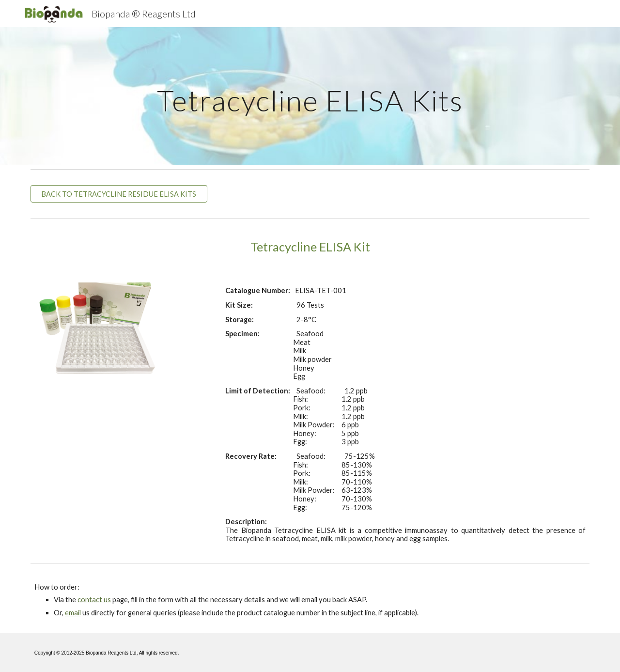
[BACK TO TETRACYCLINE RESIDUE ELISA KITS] (119, 194)
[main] (310, 96)
